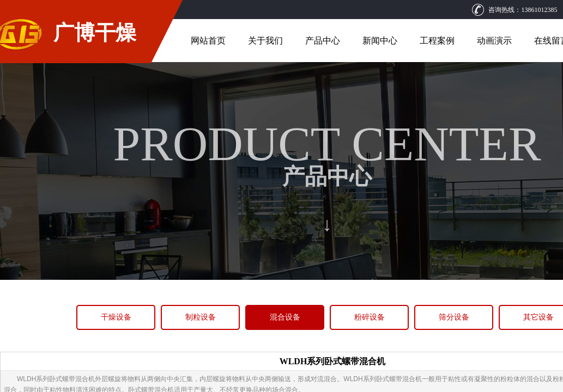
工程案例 (437, 41)
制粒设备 (201, 317)
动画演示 (494, 41)
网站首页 (208, 41)
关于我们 (265, 41)
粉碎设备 (370, 317)
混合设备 (285, 317)
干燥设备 (116, 317)
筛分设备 (454, 317)
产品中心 (323, 41)
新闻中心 (380, 41)
